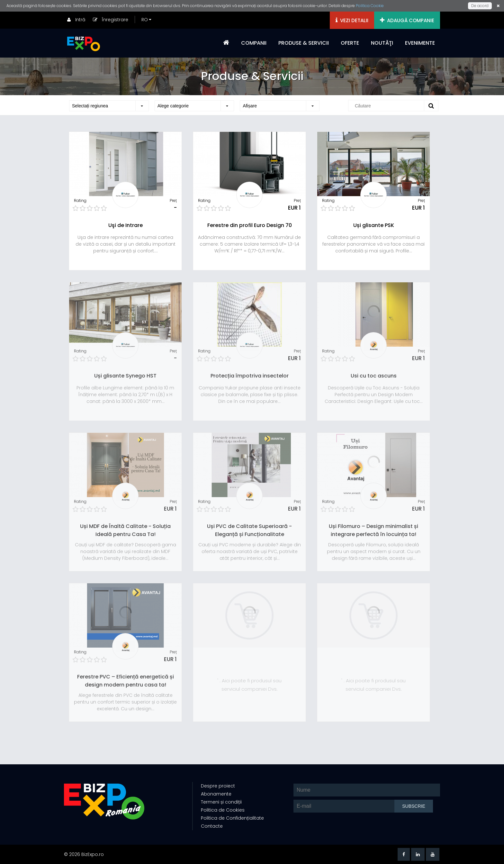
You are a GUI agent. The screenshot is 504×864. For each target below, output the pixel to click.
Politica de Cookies (223, 810)
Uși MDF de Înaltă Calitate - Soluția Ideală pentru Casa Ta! (125, 530)
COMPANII (254, 43)
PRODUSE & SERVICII (304, 43)
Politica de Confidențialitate (232, 818)
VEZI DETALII (352, 20)
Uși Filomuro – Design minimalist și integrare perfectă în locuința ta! (373, 530)
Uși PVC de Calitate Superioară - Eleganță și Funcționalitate (249, 530)
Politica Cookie (370, 6)
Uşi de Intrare (126, 225)
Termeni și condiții (221, 802)
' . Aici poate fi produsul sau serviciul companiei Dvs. (249, 685)
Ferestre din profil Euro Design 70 (250, 225)
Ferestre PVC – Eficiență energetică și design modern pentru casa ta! (126, 681)
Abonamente (216, 794)
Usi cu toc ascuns (374, 376)
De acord (480, 6)
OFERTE (350, 43)
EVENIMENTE (420, 43)
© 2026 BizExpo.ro (84, 854)
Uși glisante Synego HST (125, 376)
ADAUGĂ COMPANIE (407, 20)
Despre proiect (218, 786)
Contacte (212, 826)
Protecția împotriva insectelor (250, 376)
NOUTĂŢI (382, 43)
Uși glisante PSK (374, 225)
